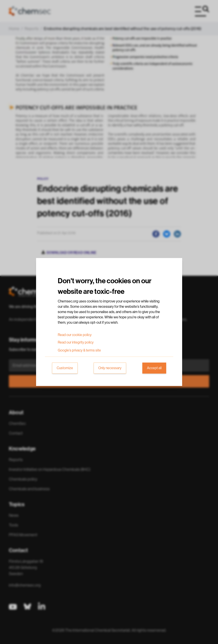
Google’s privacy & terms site (79, 350)
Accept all (154, 368)
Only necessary (110, 368)
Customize (65, 368)
